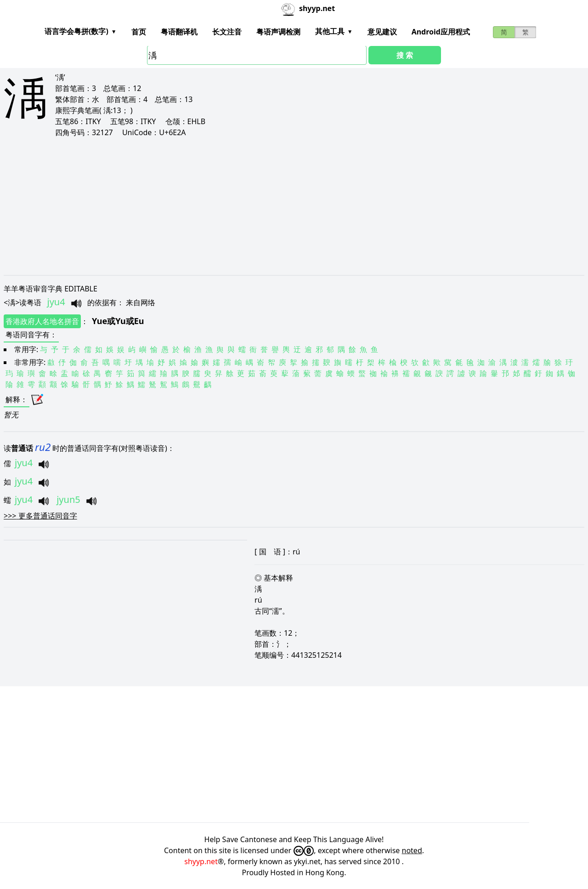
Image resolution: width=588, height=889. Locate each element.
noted (412, 850)
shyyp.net (201, 861)
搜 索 (405, 55)
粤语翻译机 (179, 32)
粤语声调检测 (278, 32)
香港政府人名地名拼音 (42, 321)
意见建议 (382, 32)
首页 (139, 32)
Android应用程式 (441, 32)
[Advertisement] (279, 206)
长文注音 (227, 32)
